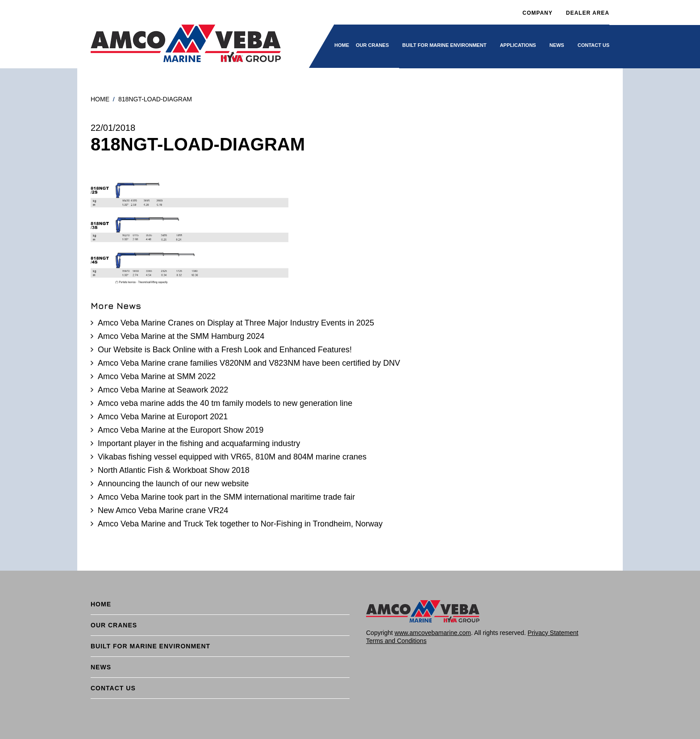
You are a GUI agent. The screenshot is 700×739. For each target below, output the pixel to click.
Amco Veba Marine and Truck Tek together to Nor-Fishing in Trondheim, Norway (240, 524)
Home (342, 45)
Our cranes (372, 45)
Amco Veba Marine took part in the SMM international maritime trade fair (226, 497)
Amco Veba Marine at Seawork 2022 (163, 390)
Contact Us (594, 45)
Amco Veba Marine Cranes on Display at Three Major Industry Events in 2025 (236, 323)
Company (537, 13)
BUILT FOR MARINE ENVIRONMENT (444, 45)
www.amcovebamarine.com (433, 633)
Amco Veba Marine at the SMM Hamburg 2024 (181, 336)
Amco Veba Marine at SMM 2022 (157, 376)
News (557, 45)
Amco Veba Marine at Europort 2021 (163, 417)
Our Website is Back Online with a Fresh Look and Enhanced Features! (225, 350)
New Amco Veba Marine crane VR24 (163, 510)
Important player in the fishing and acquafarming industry (199, 443)
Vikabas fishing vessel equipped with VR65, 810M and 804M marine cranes (232, 457)
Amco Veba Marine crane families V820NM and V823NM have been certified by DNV (249, 363)
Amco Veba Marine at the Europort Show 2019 (181, 430)
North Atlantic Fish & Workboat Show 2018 (174, 470)
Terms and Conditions (396, 641)
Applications (518, 45)
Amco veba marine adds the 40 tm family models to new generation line (225, 403)
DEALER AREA (588, 13)
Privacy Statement (553, 633)
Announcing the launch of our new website (173, 484)
